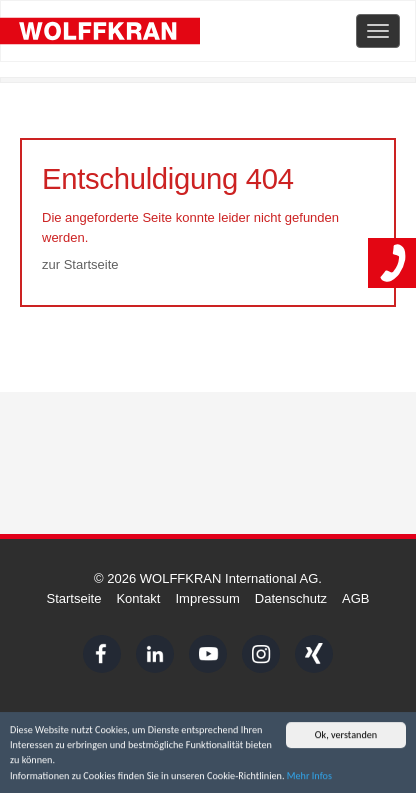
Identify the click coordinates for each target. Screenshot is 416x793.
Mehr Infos (309, 776)
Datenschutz (291, 598)
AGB (355, 598)
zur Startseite (80, 264)
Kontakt (138, 598)
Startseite (73, 598)
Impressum (207, 598)
